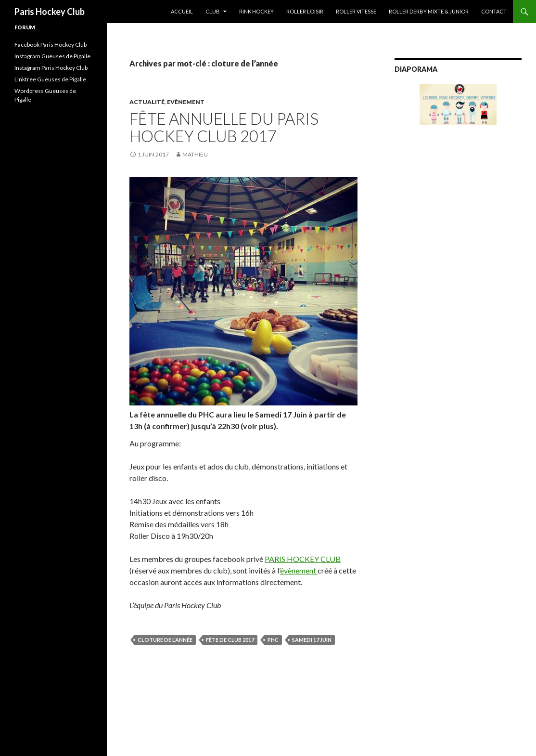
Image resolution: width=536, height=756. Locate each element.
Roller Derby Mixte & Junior (429, 11)
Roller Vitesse (356, 11)
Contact (494, 11)
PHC (273, 640)
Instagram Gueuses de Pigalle (52, 56)
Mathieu (195, 154)
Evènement (186, 102)
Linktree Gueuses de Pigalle (50, 79)
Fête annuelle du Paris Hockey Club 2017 (224, 127)
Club (213, 11)
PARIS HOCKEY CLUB (303, 559)
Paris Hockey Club (50, 12)
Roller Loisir (305, 11)
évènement (299, 570)
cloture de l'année (165, 640)
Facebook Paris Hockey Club (51, 45)
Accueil (182, 11)
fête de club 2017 (230, 640)
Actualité (147, 102)
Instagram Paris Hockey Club (51, 68)
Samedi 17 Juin (312, 640)
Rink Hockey (256, 11)
